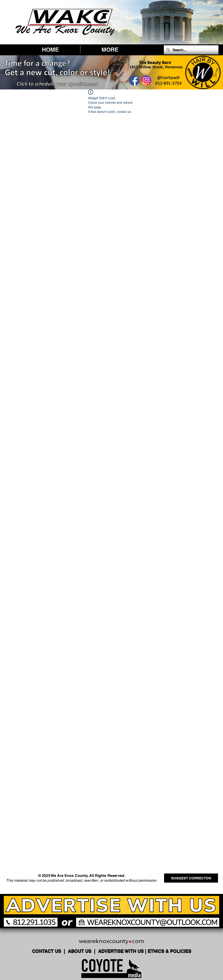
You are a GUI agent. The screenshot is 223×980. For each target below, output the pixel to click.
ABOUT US (80, 951)
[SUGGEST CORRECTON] (191, 878)
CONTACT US (47, 951)
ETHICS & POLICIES (169, 951)
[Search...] (191, 50)
